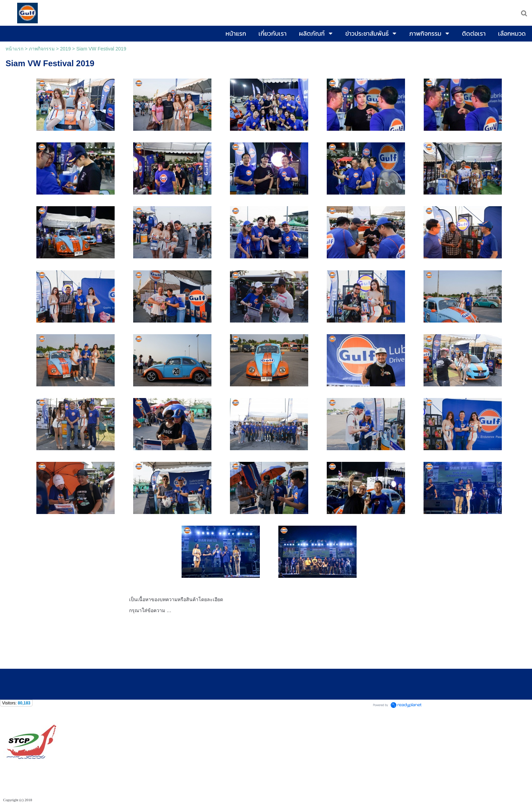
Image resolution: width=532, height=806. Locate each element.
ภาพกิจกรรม (42, 49)
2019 (65, 49)
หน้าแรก (14, 49)
